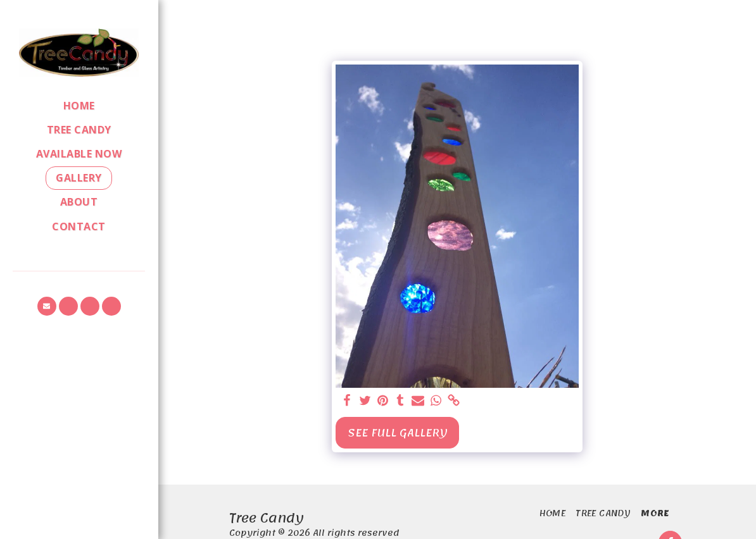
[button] (47, 306)
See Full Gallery (398, 433)
